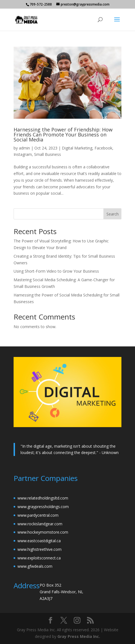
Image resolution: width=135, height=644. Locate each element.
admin (24, 148)
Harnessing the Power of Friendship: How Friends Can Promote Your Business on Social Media (63, 135)
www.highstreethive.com (40, 549)
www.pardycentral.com (38, 515)
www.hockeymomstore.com (43, 532)
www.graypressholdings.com (43, 507)
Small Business (48, 154)
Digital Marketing (77, 148)
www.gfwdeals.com (35, 566)
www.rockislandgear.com (40, 524)
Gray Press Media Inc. (79, 636)
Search (113, 214)
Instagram (23, 154)
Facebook (103, 148)
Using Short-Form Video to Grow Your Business (56, 271)
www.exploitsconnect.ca (39, 558)
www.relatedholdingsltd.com (43, 498)
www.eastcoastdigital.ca (39, 541)
